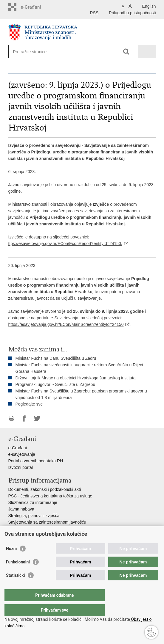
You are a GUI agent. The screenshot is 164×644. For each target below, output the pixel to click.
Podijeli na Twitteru (37, 418)
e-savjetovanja (22, 454)
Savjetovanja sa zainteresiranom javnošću (47, 522)
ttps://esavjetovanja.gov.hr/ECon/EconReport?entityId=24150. (65, 244)
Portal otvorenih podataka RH (36, 461)
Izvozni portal (21, 467)
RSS (94, 13)
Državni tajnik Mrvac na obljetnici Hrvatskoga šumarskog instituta (76, 378)
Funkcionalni (18, 574)
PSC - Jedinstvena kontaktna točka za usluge (50, 496)
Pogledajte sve (29, 404)
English (149, 6)
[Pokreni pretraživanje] (126, 52)
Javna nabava (21, 509)
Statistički (15, 587)
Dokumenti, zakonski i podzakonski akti (45, 489)
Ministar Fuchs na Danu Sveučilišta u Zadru (56, 358)
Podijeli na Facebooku (24, 418)
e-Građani (18, 448)
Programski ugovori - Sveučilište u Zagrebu (55, 384)
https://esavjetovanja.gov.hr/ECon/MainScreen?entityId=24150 (66, 324)
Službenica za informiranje (33, 502)
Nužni (11, 560)
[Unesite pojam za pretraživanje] (35, 52)
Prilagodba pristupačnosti (132, 13)
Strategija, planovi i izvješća (34, 516)
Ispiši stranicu (11, 418)
